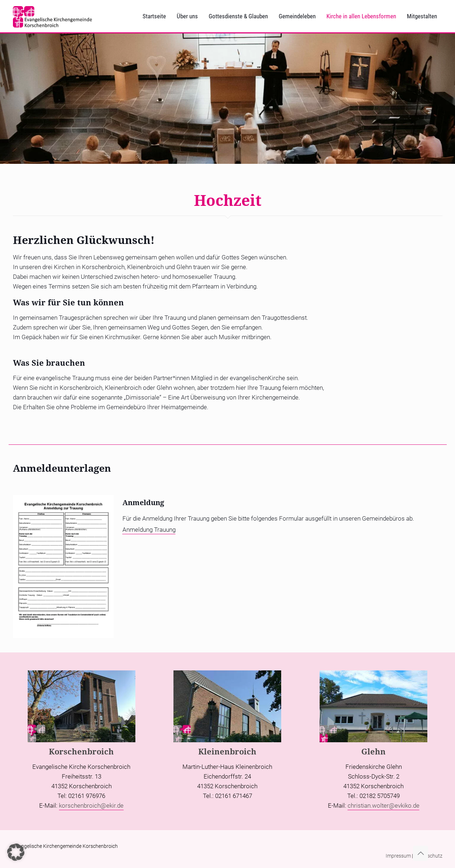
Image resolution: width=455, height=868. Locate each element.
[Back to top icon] (421, 853)
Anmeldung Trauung (149, 530)
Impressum (398, 856)
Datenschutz (428, 856)
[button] (16, 852)
